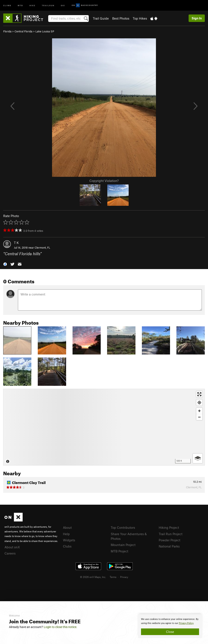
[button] (5, 264)
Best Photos (121, 18)
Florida (7, 31)
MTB (20, 5)
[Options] (198, 458)
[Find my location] (199, 403)
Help (66, 534)
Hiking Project (169, 527)
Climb (7, 5)
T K (16, 243)
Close (170, 632)
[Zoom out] (199, 417)
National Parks (169, 546)
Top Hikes (140, 18)
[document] (170, 626)
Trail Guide (101, 18)
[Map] (104, 427)
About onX (12, 547)
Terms (113, 577)
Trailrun (48, 5)
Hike (32, 5)
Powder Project (169, 540)
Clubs (67, 546)
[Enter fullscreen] (199, 394)
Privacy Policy (186, 623)
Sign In (197, 18)
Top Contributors (123, 527)
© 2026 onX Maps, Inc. (93, 577)
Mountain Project (123, 545)
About (67, 527)
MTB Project (119, 551)
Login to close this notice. (60, 627)
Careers (10, 553)
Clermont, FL (42, 248)
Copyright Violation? (104, 181)
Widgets (69, 540)
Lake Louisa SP (45, 31)
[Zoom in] (199, 411)
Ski (63, 5)
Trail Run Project (171, 534)
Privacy (124, 577)
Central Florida (23, 31)
